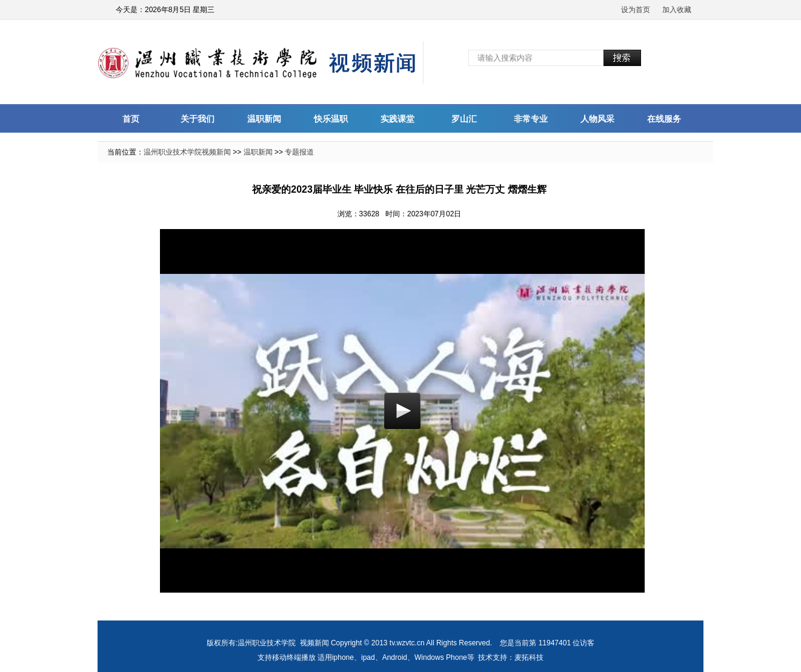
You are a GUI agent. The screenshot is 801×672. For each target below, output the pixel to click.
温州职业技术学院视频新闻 (187, 152)
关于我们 (198, 119)
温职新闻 (264, 119)
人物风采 (597, 119)
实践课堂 (397, 119)
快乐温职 (331, 119)
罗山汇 (464, 119)
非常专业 (531, 119)
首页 (131, 119)
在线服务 (664, 119)
